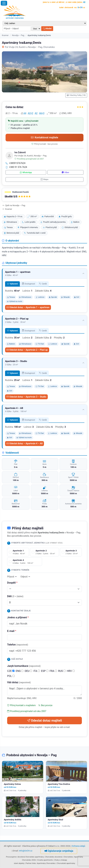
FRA (53, 671)
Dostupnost (29, 284)
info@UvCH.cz (26, 851)
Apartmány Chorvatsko (46, 863)
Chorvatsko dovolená (54, 857)
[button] (44, 195)
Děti (15, 596)
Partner (29, 863)
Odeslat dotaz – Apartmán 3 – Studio (26, 397)
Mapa (44, 179)
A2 (36, 113)
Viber (65, 172)
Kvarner (5, 35)
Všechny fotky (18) (76, 95)
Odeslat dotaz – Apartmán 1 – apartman (28, 307)
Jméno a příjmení (18, 617)
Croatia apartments (45, 860)
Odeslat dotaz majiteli (45, 720)
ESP (45, 671)
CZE (11, 671)
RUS (62, 671)
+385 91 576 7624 (16, 167)
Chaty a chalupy (61, 860)
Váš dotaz (19, 682)
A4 (25, 113)
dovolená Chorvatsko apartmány (31, 857)
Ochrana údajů (79, 846)
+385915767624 (15, 163)
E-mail (12, 631)
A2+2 (31, 113)
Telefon (18, 645)
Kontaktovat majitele (45, 137)
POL (11, 676)
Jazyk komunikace (24, 666)
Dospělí (12, 583)
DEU (28, 671)
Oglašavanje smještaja (59, 851)
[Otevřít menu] (4, 3)
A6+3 (42, 113)
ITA (36, 671)
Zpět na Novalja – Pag (14, 205)
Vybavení (12, 284)
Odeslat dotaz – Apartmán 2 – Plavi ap (27, 350)
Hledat (47, 29)
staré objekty (19, 863)
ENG (20, 671)
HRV (71, 671)
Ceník (43, 284)
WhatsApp (26, 172)
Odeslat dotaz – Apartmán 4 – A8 (25, 443)
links (34, 863)
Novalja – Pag (18, 35)
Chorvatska (68, 857)
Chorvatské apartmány (66, 863)
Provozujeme (11, 857)
